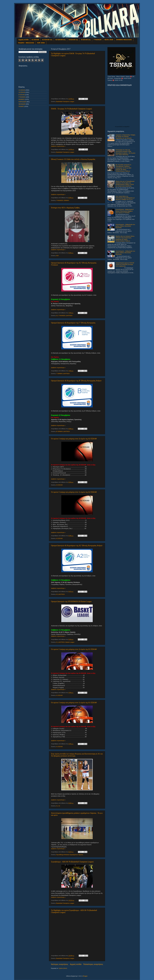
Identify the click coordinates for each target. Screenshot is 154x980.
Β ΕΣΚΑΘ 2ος (86, 40)
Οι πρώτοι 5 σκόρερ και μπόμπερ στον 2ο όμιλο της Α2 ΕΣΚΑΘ (74, 439)
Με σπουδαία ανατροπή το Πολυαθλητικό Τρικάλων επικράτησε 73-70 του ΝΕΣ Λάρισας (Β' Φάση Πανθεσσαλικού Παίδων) (123, 168)
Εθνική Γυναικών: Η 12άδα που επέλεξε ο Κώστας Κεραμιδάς (73, 159)
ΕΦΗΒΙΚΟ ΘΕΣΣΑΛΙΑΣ (124, 40)
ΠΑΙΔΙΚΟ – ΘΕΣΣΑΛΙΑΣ (26, 43)
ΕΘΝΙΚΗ (66, 200)
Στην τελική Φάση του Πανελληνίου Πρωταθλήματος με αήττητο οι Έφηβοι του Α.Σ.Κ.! (125, 198)
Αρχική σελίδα (24, 40)
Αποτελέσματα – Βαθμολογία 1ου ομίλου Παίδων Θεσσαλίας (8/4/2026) (125, 253)
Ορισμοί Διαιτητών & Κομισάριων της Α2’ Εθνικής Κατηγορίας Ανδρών (77, 546)
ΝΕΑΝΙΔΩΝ (22, 104)
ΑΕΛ (57, 256)
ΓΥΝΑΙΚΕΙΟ (60, 200)
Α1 (57, 642)
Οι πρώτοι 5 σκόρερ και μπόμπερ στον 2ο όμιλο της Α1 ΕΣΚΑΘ (74, 649)
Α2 (57, 316)
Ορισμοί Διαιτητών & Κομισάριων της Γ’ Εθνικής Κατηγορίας (73, 323)
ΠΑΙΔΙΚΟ (21, 106)
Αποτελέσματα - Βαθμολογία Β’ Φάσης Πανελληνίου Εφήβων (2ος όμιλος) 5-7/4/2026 (125, 211)
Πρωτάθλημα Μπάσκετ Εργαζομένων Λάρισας (70, 855)
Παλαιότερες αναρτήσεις (93, 964)
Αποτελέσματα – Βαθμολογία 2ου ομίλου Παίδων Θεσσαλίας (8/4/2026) (125, 226)
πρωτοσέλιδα (119, 127)
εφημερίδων (127, 127)
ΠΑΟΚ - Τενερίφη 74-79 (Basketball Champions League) (71, 109)
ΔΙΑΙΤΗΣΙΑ (69, 316)
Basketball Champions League (65, 102)
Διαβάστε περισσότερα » (58, 146)
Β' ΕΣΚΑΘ (22, 95)
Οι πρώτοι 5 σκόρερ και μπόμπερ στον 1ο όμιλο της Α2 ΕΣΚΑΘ (74, 492)
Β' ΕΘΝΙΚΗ (59, 431)
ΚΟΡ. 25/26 (41, 43)
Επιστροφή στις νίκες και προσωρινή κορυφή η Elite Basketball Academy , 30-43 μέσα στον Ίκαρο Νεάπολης (125, 152)
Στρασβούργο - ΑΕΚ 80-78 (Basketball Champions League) (72, 862)
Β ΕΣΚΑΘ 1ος (73, 40)
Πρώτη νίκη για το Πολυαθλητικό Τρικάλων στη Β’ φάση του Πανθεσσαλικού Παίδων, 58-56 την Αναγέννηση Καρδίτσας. (125, 184)
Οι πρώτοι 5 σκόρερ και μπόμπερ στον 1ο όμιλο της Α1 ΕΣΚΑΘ (74, 703)
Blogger (85, 976)
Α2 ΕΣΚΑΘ (59, 485)
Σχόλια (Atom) (63, 968)
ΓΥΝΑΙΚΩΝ (98, 40)
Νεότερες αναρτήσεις (60, 964)
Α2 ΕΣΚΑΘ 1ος (47, 40)
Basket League (70, 642)
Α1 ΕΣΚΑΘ (35, 40)
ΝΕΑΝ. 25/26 (109, 40)
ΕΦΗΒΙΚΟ (22, 99)
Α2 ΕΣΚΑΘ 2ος (61, 40)
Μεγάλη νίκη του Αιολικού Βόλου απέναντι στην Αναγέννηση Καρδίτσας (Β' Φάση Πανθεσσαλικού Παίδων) (125, 239)
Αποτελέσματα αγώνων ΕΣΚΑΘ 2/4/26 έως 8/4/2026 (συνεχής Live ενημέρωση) (125, 264)
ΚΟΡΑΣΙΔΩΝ (22, 102)
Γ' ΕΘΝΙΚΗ (59, 374)
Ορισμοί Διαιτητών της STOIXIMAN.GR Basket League (71, 601)
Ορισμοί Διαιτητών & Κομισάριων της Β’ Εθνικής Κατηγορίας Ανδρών (76, 381)
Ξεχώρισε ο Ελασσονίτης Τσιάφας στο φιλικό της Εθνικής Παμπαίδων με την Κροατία (125, 136)
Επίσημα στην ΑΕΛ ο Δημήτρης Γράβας (65, 208)
